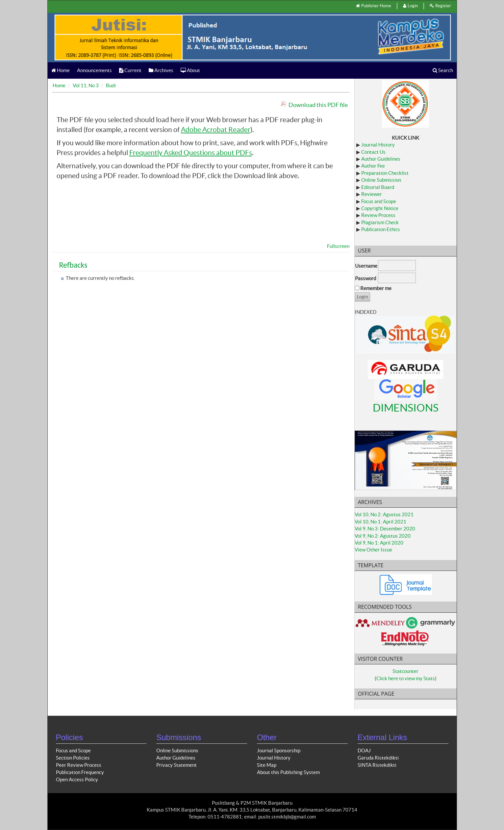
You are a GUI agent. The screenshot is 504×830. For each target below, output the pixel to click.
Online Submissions (177, 750)
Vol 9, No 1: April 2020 (379, 543)
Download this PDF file (318, 105)
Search (443, 70)
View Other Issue (373, 550)
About (190, 70)
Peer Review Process (79, 765)
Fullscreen (338, 246)
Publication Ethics (381, 229)
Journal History (378, 145)
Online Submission (381, 180)
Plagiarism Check (380, 222)
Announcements (94, 70)
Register (440, 6)
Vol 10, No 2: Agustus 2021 (384, 514)
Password (365, 278)
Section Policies (73, 758)
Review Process (378, 215)
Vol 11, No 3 (86, 85)
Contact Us (373, 152)
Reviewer (372, 194)
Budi (111, 85)
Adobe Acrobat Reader (216, 130)
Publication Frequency (80, 772)
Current (130, 70)
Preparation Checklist (385, 173)
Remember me (376, 288)
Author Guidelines (381, 159)
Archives (161, 70)
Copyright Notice (380, 208)
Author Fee (373, 166)
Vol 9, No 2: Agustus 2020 (383, 536)
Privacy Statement (176, 765)
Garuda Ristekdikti (378, 758)
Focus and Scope (379, 201)
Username (366, 266)
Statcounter (405, 671)
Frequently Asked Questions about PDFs (191, 153)
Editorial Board (378, 187)
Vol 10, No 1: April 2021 (380, 522)
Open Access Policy (77, 779)
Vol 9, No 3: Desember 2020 (385, 529)
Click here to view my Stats (406, 678)
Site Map (267, 765)
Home (61, 70)
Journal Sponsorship (279, 750)
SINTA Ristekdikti (377, 765)
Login (410, 6)
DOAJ (364, 750)
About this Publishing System (288, 772)
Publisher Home (374, 6)
